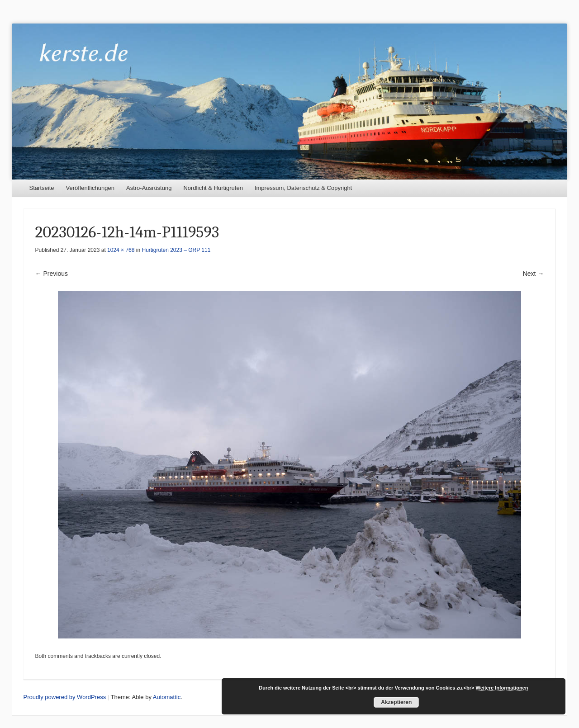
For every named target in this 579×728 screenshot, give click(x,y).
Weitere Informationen (502, 688)
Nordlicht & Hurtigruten (213, 188)
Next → (534, 274)
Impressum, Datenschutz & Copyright (303, 188)
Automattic (167, 697)
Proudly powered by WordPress (65, 697)
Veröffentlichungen (90, 188)
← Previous (52, 274)
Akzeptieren (396, 702)
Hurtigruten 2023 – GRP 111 (176, 250)
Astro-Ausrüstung (149, 188)
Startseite (42, 188)
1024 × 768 (121, 250)
